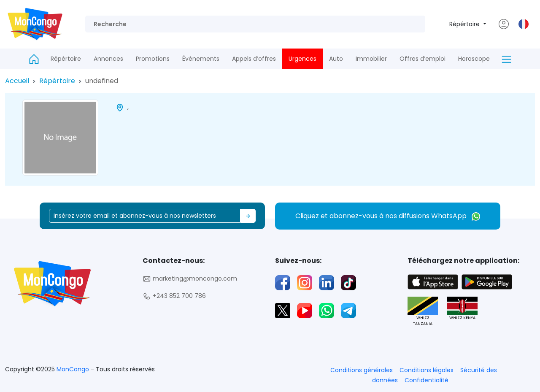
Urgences (302, 59)
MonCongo (74, 369)
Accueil (17, 81)
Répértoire (465, 24)
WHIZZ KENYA (462, 309)
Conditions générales (362, 370)
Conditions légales (427, 370)
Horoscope (474, 59)
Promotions (153, 59)
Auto (336, 59)
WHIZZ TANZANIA (422, 311)
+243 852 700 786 (174, 296)
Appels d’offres (254, 59)
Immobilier (371, 59)
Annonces (108, 59)
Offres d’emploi (423, 59)
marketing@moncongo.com (190, 279)
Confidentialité (427, 380)
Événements (201, 59)
